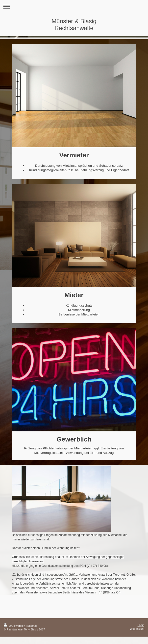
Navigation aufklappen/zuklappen (74, 7)
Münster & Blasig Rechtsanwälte (74, 25)
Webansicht (137, 629)
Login (141, 625)
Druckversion (15, 626)
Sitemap (33, 626)
